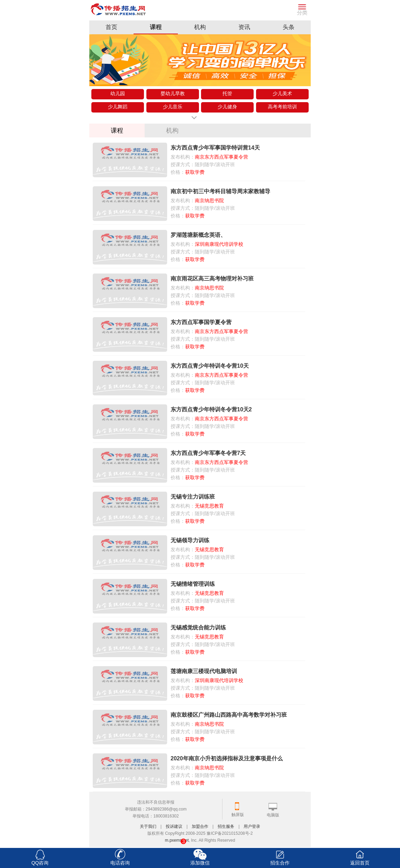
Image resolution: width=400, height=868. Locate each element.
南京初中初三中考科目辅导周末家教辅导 (220, 191)
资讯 (244, 27)
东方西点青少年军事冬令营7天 (208, 453)
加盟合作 (200, 826)
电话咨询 (120, 863)
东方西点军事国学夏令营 (201, 322)
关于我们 (148, 826)
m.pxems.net (177, 840)
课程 (156, 27)
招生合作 (280, 863)
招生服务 (226, 826)
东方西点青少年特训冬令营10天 (210, 366)
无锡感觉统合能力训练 (198, 628)
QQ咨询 (40, 863)
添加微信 (200, 863)
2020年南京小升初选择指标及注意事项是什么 (227, 758)
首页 (111, 27)
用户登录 (252, 826)
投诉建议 (174, 826)
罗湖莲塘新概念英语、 (198, 235)
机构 (200, 27)
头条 (289, 27)
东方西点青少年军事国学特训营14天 (215, 148)
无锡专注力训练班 (193, 497)
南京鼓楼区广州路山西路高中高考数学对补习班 (229, 715)
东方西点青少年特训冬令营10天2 (211, 409)
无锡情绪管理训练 (193, 584)
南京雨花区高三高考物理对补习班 (212, 279)
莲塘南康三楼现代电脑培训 (204, 671)
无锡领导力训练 (190, 540)
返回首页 (360, 863)
